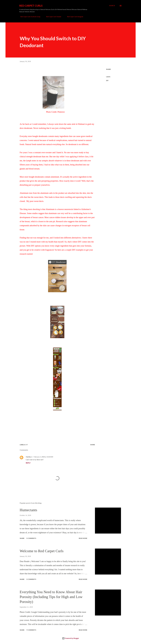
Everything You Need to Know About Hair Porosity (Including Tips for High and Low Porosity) (51, 597)
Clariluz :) (29, 457)
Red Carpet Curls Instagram (74, 17)
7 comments (31, 630)
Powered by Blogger (71, 638)
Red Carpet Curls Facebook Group (29, 17)
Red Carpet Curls (31, 6)
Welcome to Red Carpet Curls (42, 551)
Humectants (28, 510)
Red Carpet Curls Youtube (53, 17)
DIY (107, 80)
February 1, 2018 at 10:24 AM (43, 457)
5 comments (31, 538)
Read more (83, 538)
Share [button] (108, 69)
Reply (28, 463)
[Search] (112, 6)
